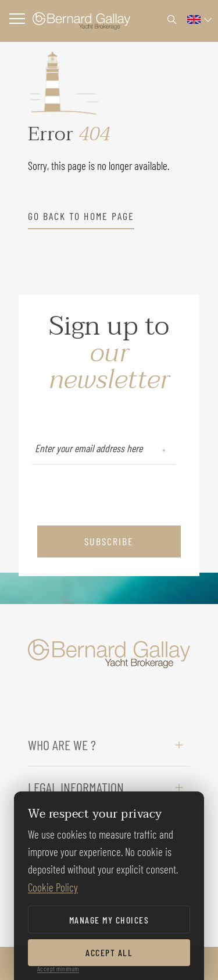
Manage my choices (109, 920)
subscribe (109, 541)
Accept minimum (58, 968)
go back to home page (81, 216)
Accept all (109, 952)
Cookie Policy (53, 887)
